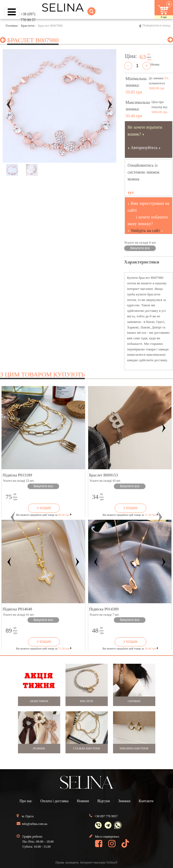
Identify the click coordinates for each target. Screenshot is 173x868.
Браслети (27, 25)
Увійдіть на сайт (145, 231)
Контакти (146, 801)
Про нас (26, 801)
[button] (13, 517)
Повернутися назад (156, 25)
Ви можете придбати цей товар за (44, 515)
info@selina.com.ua (35, 824)
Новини (83, 801)
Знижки (124, 801)
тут (131, 192)
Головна (11, 25)
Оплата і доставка (54, 801)
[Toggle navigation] (12, 12)
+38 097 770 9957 (106, 816)
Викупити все (140, 248)
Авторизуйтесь (144, 148)
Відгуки (104, 801)
